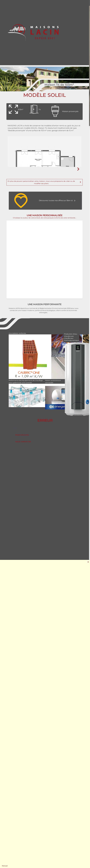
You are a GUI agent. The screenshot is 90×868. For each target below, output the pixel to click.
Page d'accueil (22, 435)
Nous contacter (23, 442)
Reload (5, 866)
